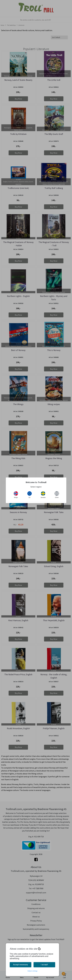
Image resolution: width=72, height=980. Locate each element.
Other (57, 495)
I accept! (44, 965)
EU (30, 495)
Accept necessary (21, 965)
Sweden (43, 495)
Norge (16, 495)
